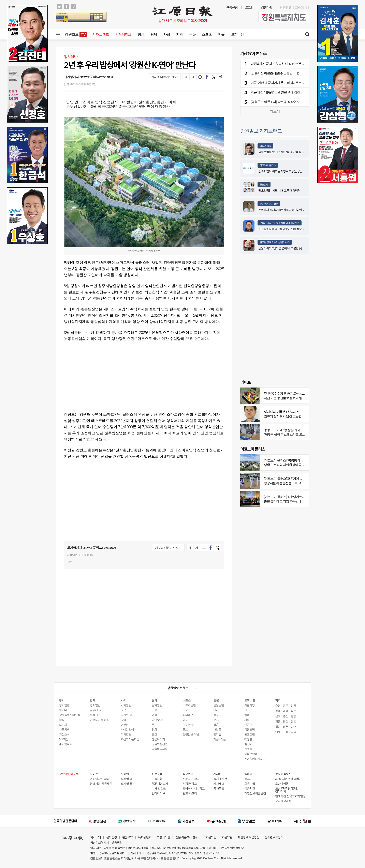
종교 (154, 734)
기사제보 (219, 783)
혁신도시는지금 (130, 739)
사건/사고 (127, 715)
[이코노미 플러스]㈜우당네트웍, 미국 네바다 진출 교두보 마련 (304, 497)
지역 (179, 34)
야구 (185, 720)
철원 (278, 727)
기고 (247, 710)
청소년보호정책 (274, 837)
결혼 (216, 724)
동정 (216, 715)
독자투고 (219, 788)
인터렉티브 (123, 34)
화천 (286, 727)
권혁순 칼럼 (265, 146)
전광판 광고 (190, 783)
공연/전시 (157, 720)
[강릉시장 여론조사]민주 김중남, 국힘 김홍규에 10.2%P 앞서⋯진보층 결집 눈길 (302, 73)
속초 (293, 711)
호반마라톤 (282, 783)
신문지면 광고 (191, 779)
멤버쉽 (248, 774)
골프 (185, 729)
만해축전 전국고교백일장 (290, 796)
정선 (293, 721)
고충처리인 (163, 837)
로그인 (249, 7)
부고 (216, 720)
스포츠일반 (189, 705)
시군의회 (64, 729)
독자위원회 (145, 837)
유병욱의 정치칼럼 (269, 204)
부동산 (94, 715)
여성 (154, 715)
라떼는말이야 (129, 729)
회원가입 (267, 7)
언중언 (248, 724)
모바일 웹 (127, 783)
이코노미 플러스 (268, 165)
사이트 (94, 774)
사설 (247, 720)
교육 (123, 710)
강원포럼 (250, 729)
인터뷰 (217, 734)
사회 (167, 34)
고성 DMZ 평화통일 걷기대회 (287, 790)
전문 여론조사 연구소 (188, 837)
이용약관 (250, 788)
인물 (221, 34)
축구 (185, 710)
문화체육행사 (283, 774)
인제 (278, 732)
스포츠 (207, 34)
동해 (278, 711)
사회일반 (126, 705)
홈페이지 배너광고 (194, 788)
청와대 (63, 710)
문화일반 (157, 705)
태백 (286, 711)
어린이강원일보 (99, 779)
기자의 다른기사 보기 (164, 77)
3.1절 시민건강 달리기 (288, 779)
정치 (141, 34)
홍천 (286, 716)
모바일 (125, 774)
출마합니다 (66, 744)
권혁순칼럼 (251, 754)
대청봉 (248, 739)
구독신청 (232, 7)
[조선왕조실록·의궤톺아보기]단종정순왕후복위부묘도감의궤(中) (295, 229)
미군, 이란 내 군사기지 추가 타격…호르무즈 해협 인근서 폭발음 (292, 83)
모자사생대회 (283, 801)
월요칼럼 (264, 184)
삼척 (278, 716)
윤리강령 (112, 837)
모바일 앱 (127, 779)
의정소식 (64, 734)
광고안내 (188, 774)
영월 (278, 721)
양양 (293, 732)
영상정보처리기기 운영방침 (106, 842)
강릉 (293, 705)
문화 (192, 34)
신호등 (248, 749)
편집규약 (128, 837)
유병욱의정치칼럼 (255, 759)
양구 (293, 727)
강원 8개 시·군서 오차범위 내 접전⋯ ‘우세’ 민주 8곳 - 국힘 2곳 (290, 64)
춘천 (278, 705)
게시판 (217, 774)
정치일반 (64, 705)
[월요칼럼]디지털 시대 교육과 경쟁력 (279, 190)
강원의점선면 (160, 744)
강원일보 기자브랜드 (261, 131)
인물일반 (219, 705)
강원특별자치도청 (70, 715)
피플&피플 (220, 739)
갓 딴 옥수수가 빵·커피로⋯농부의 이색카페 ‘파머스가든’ (300, 393)
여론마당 (250, 705)
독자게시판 (220, 779)
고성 (286, 732)
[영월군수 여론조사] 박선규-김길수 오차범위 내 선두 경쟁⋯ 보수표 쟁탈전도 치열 (304, 102)
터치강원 (126, 734)
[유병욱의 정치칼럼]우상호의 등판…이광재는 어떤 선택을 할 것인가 (297, 210)
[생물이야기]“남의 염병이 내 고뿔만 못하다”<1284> (287, 248)
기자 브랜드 (100, 34)
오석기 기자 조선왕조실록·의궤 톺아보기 (280, 223)
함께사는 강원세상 (101, 783)
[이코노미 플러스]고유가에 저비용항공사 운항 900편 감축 (301, 478)
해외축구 (188, 715)
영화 (154, 729)
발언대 (248, 744)
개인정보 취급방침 (249, 837)
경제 (154, 34)
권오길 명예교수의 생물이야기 (275, 242)
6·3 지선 (64, 739)
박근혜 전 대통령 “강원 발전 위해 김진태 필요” (281, 92)
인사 (216, 710)
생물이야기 (158, 739)
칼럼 (247, 715)
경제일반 (95, 705)
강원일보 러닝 (191, 734)
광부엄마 (126, 724)
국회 (62, 720)
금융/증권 (96, 710)
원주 (286, 705)
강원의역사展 (160, 749)
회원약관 (227, 837)
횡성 (293, 716)
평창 (286, 721)
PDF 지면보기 (160, 783)
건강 (154, 710)
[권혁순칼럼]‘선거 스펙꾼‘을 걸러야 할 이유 (282, 152)
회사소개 (96, 837)
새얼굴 (217, 729)
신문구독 (157, 774)
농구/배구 (188, 724)
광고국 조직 (190, 793)
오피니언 (237, 34)
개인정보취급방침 (255, 793)
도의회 (63, 724)
